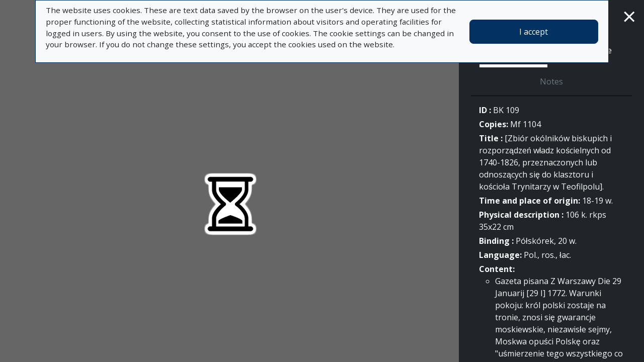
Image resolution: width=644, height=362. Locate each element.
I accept (534, 32)
